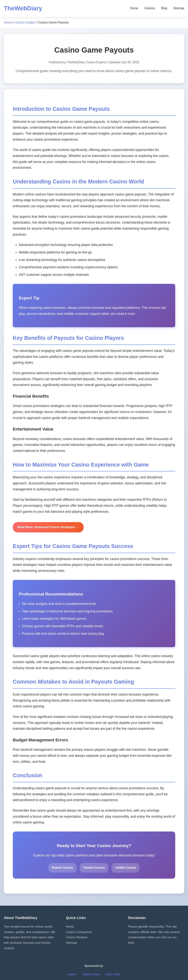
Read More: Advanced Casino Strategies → (48, 527)
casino (72, 974)
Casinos (150, 8)
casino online (91, 974)
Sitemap (179, 8)
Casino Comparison (79, 932)
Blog (164, 8)
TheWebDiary (23, 8)
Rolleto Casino (62, 868)
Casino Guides (25, 22)
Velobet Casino (94, 868)
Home (134, 8)
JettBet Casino (126, 868)
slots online (113, 974)
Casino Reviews (77, 937)
